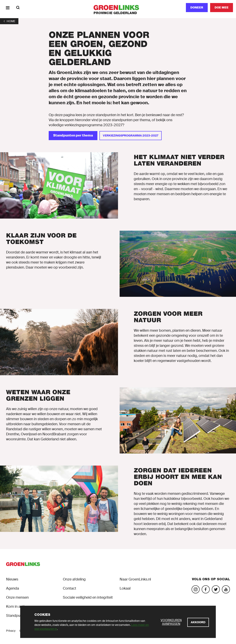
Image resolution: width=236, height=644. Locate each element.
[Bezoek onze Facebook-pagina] (206, 589)
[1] (9, 21)
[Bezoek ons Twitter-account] (216, 589)
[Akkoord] (198, 622)
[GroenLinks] (118, 8)
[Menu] (8, 8)
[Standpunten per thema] (73, 136)
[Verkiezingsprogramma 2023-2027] (131, 136)
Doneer (197, 7)
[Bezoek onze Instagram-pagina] (196, 589)
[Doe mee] (222, 8)
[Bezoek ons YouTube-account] (226, 589)
